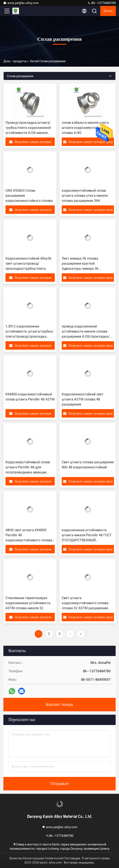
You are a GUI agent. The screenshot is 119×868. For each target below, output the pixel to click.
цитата (108, 11)
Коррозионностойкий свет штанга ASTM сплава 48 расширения (83, 399)
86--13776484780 (102, 3)
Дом (6, 61)
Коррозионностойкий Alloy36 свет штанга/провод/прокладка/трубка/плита (28, 263)
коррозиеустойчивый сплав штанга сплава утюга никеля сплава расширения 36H (85, 196)
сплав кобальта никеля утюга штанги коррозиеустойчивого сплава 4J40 (85, 128)
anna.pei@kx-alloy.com (21, 3)
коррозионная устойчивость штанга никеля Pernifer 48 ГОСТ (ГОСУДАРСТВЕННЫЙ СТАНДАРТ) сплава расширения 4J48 (87, 540)
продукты (20, 61)
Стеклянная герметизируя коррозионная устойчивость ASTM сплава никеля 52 (28, 603)
